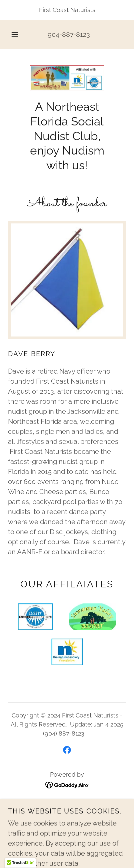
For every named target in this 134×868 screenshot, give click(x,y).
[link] (67, 78)
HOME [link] (67, 804)
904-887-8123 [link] (69, 34)
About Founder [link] (67, 823)
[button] (15, 34)
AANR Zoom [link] (67, 814)
